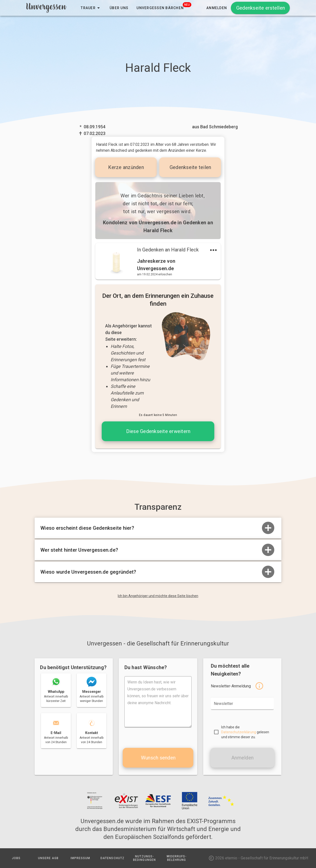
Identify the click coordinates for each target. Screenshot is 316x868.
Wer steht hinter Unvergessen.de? (158, 550)
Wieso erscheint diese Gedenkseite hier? (158, 528)
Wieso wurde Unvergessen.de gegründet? (158, 572)
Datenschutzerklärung (239, 732)
